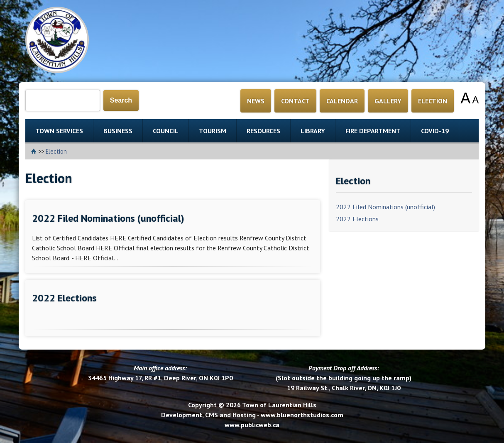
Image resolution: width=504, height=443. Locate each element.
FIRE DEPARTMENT (373, 131)
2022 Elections (357, 219)
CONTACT (295, 101)
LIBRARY (313, 131)
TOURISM (213, 131)
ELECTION (433, 101)
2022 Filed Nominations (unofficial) (385, 207)
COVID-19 (435, 131)
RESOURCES (263, 131)
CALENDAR (342, 101)
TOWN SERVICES (59, 131)
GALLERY (388, 101)
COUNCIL (166, 131)
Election (56, 151)
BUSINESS (118, 131)
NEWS (256, 101)
